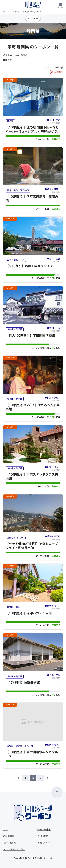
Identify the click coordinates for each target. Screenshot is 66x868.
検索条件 (34, 18)
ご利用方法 (9, 836)
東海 (17, 12)
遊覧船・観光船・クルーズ (20, 746)
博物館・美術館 (15, 329)
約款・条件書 (44, 830)
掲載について (44, 843)
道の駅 (10, 121)
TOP (5, 830)
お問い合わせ (10, 843)
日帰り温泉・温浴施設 (18, 190)
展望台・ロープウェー (18, 538)
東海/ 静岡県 (54, 121)
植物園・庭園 (14, 607)
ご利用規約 (43, 836)
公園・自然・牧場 (16, 260)
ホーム (8, 12)
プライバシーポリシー (14, 849)
